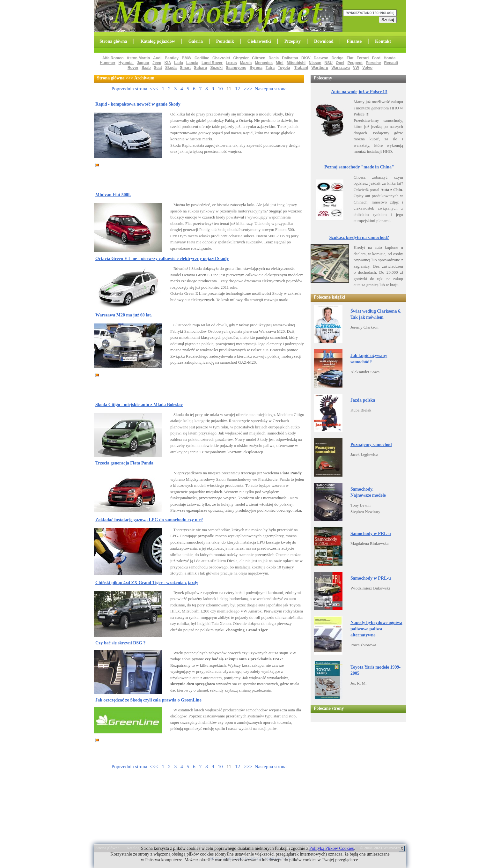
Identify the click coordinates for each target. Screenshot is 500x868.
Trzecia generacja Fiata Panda (124, 463)
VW (356, 68)
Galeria (196, 41)
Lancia (192, 63)
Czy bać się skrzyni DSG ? (121, 643)
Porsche (373, 63)
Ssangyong (236, 68)
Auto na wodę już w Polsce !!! (359, 92)
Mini (280, 63)
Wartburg (320, 68)
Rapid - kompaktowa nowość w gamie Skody (138, 104)
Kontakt (383, 41)
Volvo (367, 68)
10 (220, 89)
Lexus (231, 63)
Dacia (274, 58)
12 (238, 89)
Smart (185, 68)
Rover (133, 68)
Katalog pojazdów (158, 41)
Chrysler (241, 58)
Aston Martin (138, 58)
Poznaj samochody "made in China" (359, 167)
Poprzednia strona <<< (135, 89)
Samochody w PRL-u (371, 534)
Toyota (284, 68)
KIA (168, 63)
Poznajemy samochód (371, 445)
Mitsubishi (296, 63)
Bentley (172, 58)
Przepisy (293, 41)
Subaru (200, 68)
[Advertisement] (178, 173)
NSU (329, 63)
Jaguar (143, 63)
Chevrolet (221, 58)
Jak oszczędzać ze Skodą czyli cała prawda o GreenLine (148, 700)
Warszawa (341, 68)
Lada (179, 63)
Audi (157, 58)
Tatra (270, 68)
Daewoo (321, 58)
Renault (391, 63)
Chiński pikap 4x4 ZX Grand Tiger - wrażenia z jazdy (147, 583)
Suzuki (216, 68)
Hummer (108, 63)
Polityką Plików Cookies (331, 848)
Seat (158, 68)
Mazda (246, 63)
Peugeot (355, 63)
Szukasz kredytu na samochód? (359, 237)
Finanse (354, 41)
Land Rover (212, 63)
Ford (376, 58)
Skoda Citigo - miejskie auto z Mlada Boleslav (139, 405)
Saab (146, 68)
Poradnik (225, 41)
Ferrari (363, 58)
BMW (187, 58)
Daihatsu (290, 58)
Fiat (350, 58)
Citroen (259, 58)
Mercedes (264, 63)
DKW (306, 58)
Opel (340, 63)
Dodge (338, 58)
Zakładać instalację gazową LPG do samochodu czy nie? (149, 520)
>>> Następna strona (265, 89)
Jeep (157, 63)
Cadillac (202, 58)
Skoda (171, 68)
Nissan (315, 63)
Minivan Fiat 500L (113, 195)
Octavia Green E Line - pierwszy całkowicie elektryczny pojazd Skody (162, 259)
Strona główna (113, 41)
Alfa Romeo (113, 58)
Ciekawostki (259, 41)
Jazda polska (363, 400)
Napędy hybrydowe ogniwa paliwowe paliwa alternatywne (376, 629)
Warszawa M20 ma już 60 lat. (124, 315)
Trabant (301, 68)
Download (324, 41)
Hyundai (126, 63)
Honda (390, 58)
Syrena (256, 68)
